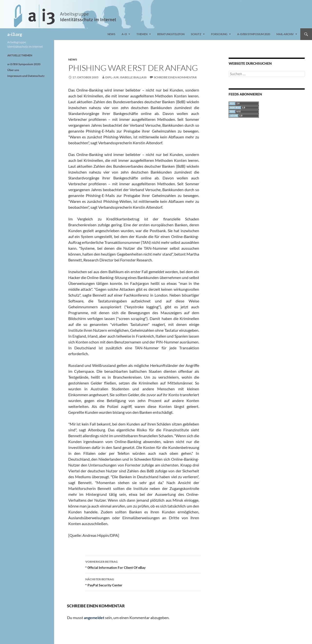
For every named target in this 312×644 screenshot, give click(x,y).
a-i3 (124, 34)
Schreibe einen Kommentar (175, 77)
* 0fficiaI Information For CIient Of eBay (143, 564)
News (111, 34)
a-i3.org (15, 34)
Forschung (219, 34)
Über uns (13, 70)
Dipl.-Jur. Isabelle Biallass (126, 77)
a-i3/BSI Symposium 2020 (254, 34)
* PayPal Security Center (143, 582)
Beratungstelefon (171, 34)
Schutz (196, 34)
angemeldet (94, 618)
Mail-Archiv (285, 34)
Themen (142, 34)
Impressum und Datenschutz (26, 76)
